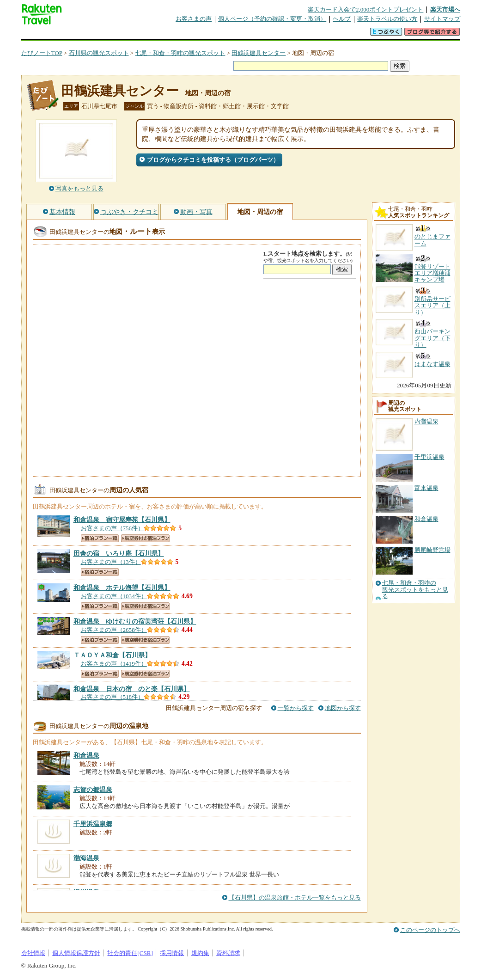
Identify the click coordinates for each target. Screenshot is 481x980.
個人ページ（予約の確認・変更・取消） (272, 19)
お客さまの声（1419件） (114, 664)
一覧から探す (296, 708)
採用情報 (172, 953)
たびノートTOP (42, 53)
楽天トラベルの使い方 (387, 19)
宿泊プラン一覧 (100, 538)
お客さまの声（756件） (113, 528)
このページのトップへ (430, 930)
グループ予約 (205, 34)
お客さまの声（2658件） (114, 630)
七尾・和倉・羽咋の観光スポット (180, 53)
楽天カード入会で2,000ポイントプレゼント (366, 9)
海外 (91, 34)
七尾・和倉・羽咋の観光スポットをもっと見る (415, 590)
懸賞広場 (129, 34)
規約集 (200, 953)
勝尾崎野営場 (432, 550)
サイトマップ (442, 19)
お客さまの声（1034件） (114, 596)
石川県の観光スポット (99, 53)
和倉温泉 (426, 519)
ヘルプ (342, 19)
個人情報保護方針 (76, 953)
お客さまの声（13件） (111, 562)
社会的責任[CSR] (130, 953)
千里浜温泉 (429, 457)
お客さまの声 (194, 19)
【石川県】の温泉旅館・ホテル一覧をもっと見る (295, 897)
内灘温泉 (426, 421)
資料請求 (228, 953)
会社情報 (33, 953)
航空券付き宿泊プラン (145, 538)
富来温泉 (426, 488)
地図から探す (343, 708)
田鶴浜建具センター (259, 53)
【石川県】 (122, 520)
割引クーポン (167, 34)
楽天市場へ (445, 9)
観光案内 (243, 34)
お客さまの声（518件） (113, 697)
